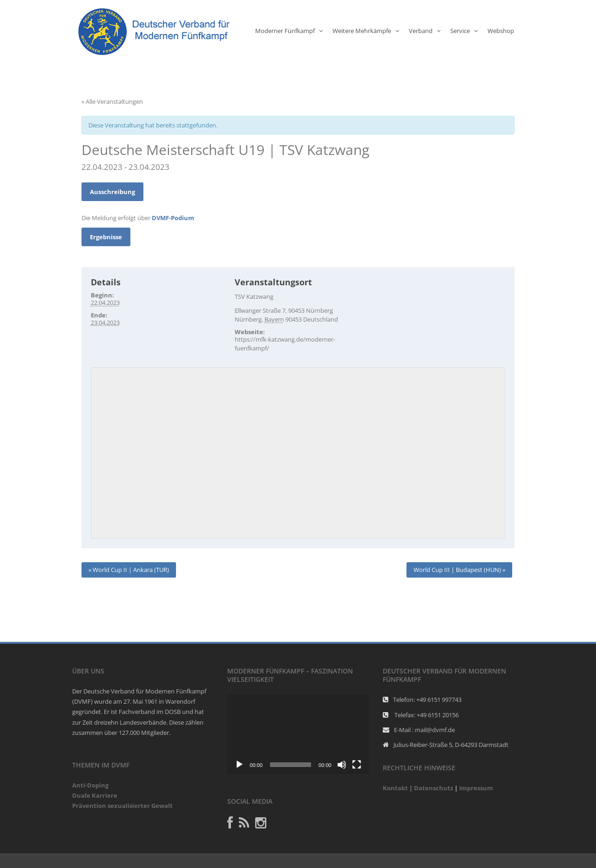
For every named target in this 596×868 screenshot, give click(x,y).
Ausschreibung (112, 192)
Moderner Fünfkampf (285, 31)
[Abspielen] (239, 765)
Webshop (501, 31)
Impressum (476, 788)
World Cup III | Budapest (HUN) (459, 570)
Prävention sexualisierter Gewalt (122, 806)
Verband (421, 31)
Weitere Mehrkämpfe (362, 31)
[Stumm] (342, 765)
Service (460, 31)
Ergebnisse (106, 237)
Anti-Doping (90, 785)
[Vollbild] (357, 765)
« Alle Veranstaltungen (112, 101)
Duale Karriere (95, 795)
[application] (298, 734)
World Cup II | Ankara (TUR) (129, 570)
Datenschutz (433, 788)
